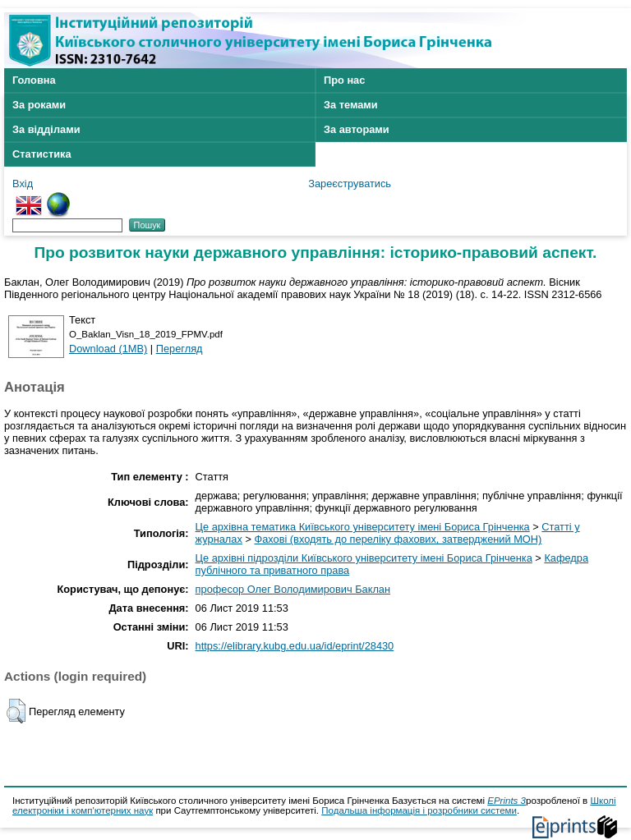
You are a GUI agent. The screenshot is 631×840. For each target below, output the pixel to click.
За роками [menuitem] (39, 105)
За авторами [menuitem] (357, 129)
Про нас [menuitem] (344, 80)
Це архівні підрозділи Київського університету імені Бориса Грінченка (364, 558)
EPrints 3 (507, 801)
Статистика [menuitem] (42, 154)
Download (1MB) (108, 349)
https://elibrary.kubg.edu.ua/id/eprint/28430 (295, 646)
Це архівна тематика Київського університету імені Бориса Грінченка (363, 527)
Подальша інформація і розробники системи (419, 810)
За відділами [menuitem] (46, 129)
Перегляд (180, 349)
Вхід (23, 184)
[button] (16, 711)
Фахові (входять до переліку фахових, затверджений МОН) (398, 539)
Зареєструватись (350, 184)
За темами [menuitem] (351, 105)
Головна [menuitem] (34, 80)
